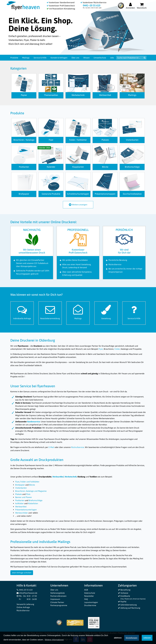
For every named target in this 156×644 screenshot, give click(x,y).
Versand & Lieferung (25, 604)
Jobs (112, 58)
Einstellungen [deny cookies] (132, 638)
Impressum (55, 599)
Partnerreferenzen (58, 596)
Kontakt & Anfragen (59, 58)
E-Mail (51, 447)
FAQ (86, 599)
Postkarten (20, 500)
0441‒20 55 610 (92, 5)
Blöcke (32, 485)
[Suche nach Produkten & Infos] (129, 58)
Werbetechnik (71, 477)
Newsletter (89, 596)
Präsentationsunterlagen (26, 510)
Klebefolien (33, 503)
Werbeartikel (58, 477)
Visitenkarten (21, 488)
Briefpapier (20, 485)
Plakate (19, 494)
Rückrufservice (78, 447)
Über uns (75, 58)
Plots (28, 494)
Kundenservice (34, 422)
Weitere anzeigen (78, 205)
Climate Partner (57, 602)
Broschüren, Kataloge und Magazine (31, 491)
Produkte (14, 58)
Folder (117, 349)
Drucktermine (90, 605)
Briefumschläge (36, 500)
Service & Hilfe (40, 58)
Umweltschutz (100, 58)
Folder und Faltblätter (30, 482)
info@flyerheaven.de (27, 593)
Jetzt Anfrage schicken (22, 573)
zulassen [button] (147, 638)
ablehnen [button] (118, 638)
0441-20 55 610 (25, 590)
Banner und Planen (24, 497)
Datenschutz (90, 593)
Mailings (26, 58)
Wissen (86, 58)
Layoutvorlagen (91, 602)
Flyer (101, 349)
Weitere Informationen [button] (54, 640)
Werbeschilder (22, 513)
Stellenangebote (58, 593)
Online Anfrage (23, 607)
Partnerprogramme (59, 605)
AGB (86, 590)
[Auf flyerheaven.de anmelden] (130, 6)
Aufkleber (19, 503)
